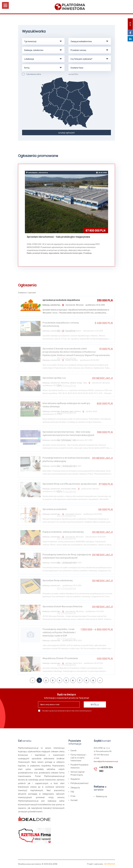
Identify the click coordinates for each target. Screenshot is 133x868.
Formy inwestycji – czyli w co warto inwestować (79, 758)
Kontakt (74, 800)
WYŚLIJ (95, 704)
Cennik (73, 750)
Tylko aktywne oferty (32, 74)
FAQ (72, 792)
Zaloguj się (75, 787)
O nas (73, 796)
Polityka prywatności (80, 783)
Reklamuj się (101, 796)
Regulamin (75, 779)
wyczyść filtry (73, 74)
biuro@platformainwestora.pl (106, 761)
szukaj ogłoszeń (66, 133)
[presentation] (59, 719)
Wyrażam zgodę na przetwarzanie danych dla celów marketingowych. (65, 711)
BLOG (130, 24)
